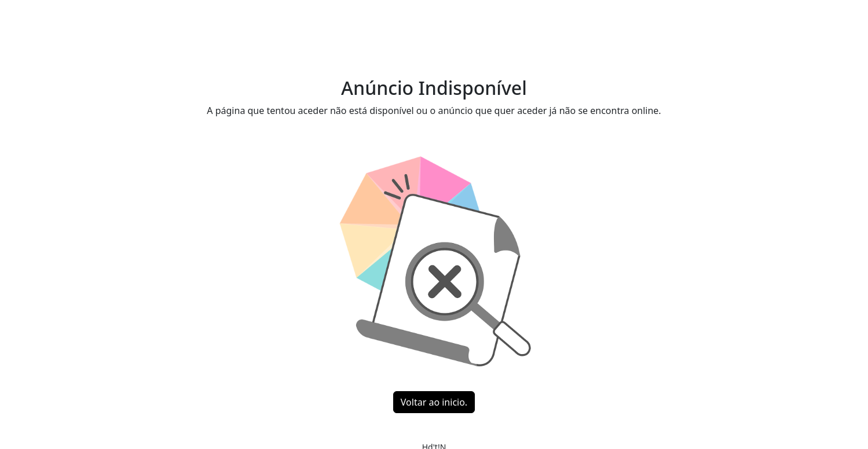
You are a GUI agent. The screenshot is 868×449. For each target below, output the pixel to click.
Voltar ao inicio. (434, 402)
